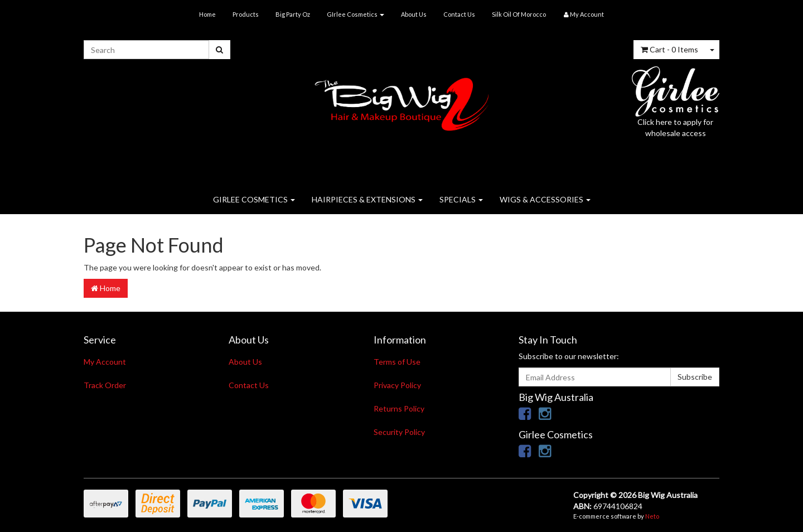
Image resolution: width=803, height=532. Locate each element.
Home (207, 14)
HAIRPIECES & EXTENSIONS (367, 199)
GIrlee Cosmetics (355, 14)
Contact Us (459, 14)
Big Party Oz (293, 14)
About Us (414, 14)
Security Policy (399, 432)
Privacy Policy (397, 385)
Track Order (105, 385)
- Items (669, 49)
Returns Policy (399, 408)
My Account (105, 362)
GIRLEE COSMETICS (254, 199)
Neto (652, 516)
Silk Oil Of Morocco (519, 14)
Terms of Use (397, 362)
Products (246, 14)
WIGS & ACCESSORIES (545, 199)
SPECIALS (461, 199)
